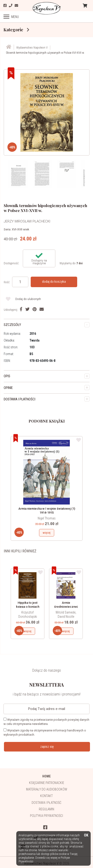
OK (86, 835)
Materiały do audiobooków (47, 789)
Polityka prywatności (46, 816)
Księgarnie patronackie (47, 783)
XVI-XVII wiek (21, 229)
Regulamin (46, 809)
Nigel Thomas (47, 518)
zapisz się (47, 747)
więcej (47, 533)
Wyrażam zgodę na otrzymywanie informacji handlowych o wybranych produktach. (45, 732)
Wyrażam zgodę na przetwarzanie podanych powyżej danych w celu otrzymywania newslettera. (46, 722)
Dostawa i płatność (46, 803)
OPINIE (8, 388)
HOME (46, 776)
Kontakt (46, 796)
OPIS (7, 376)
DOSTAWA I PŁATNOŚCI (20, 399)
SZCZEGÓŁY (12, 325)
